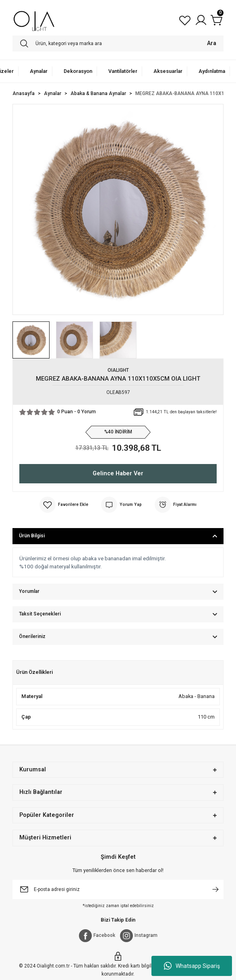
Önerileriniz (32, 636)
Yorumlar (29, 591)
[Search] (118, 44)
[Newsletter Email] (118, 889)
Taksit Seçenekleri (40, 614)
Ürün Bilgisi (32, 536)
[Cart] (217, 20)
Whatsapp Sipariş (192, 966)
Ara (212, 43)
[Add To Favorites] (64, 505)
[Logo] (34, 20)
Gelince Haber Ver (118, 473)
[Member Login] (201, 20)
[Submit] (215, 889)
